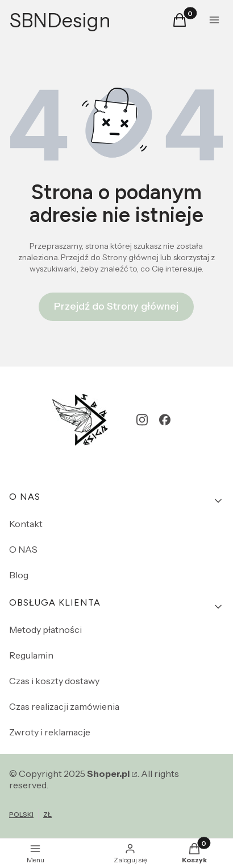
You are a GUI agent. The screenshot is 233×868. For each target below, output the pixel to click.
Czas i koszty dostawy (54, 681)
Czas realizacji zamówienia (64, 706)
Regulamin (31, 655)
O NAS (23, 549)
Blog (19, 575)
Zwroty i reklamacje (50, 732)
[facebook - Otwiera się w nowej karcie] (165, 420)
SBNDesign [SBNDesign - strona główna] (60, 20)
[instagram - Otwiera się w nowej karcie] (142, 420)
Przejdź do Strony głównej (116, 306)
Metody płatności (45, 630)
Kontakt (26, 524)
